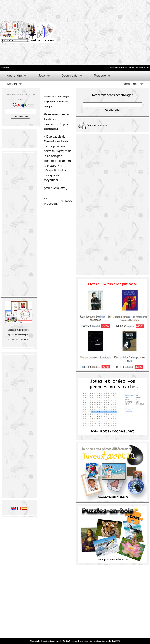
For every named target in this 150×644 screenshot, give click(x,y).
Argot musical (51, 101)
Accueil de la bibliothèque (57, 96)
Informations (129, 84)
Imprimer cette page (97, 125)
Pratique (100, 76)
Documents (69, 76)
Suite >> (66, 201)
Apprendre (14, 76)
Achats (12, 84)
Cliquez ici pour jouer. (18, 340)
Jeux (42, 76)
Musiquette (58, 188)
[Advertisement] (104, 32)
